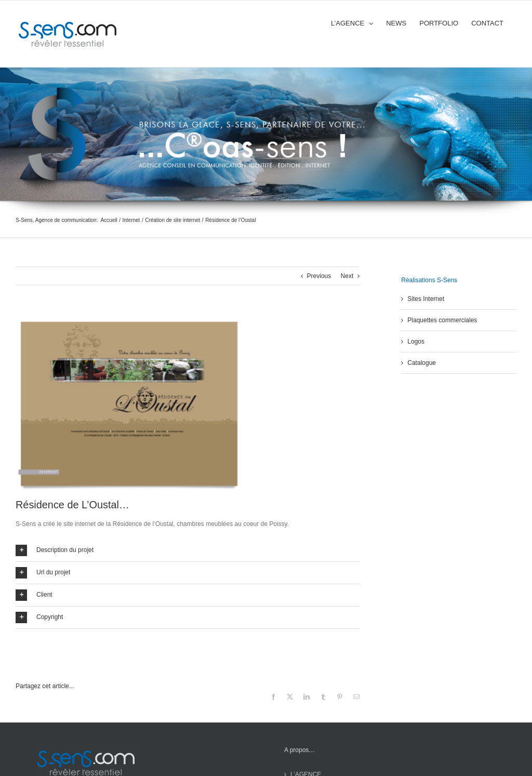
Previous (319, 276)
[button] (188, 550)
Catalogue (422, 363)
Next (347, 276)
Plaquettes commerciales (442, 320)
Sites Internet (426, 299)
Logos (416, 341)
